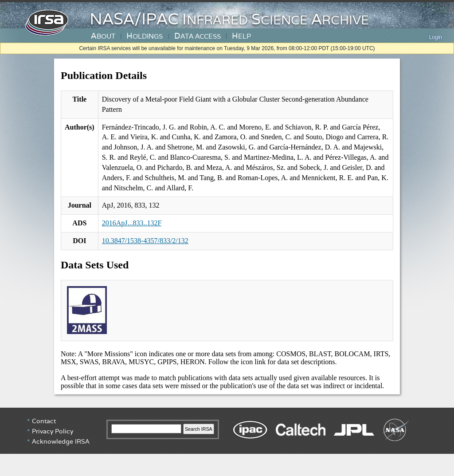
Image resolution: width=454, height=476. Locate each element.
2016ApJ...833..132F (132, 223)
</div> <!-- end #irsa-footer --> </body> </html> (227, 441)
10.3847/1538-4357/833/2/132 (145, 241)
